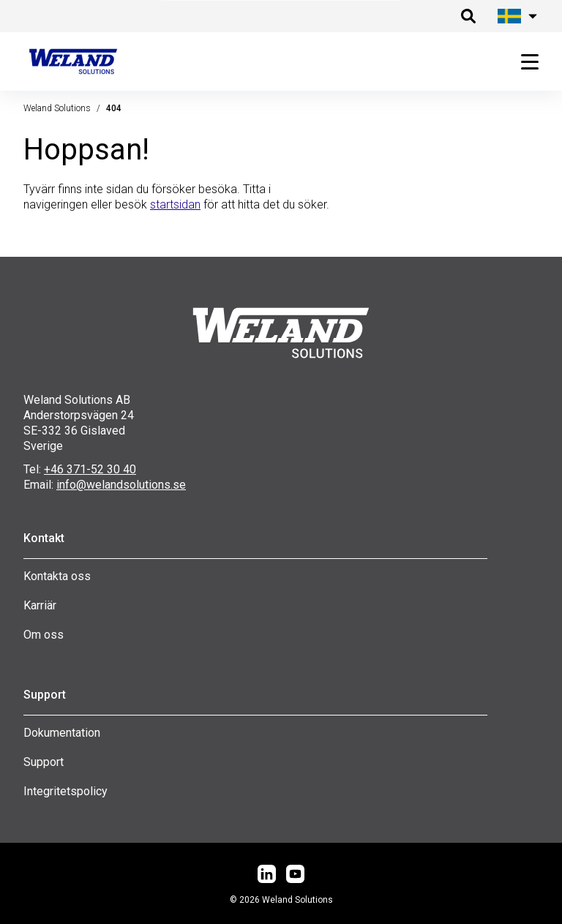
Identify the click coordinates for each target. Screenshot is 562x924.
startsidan (175, 204)
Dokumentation (62, 733)
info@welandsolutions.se (121, 485)
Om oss (44, 635)
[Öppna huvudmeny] (524, 62)
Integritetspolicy (65, 791)
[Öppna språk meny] (515, 16)
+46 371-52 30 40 (90, 469)
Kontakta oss (57, 576)
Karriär (40, 605)
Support (44, 762)
